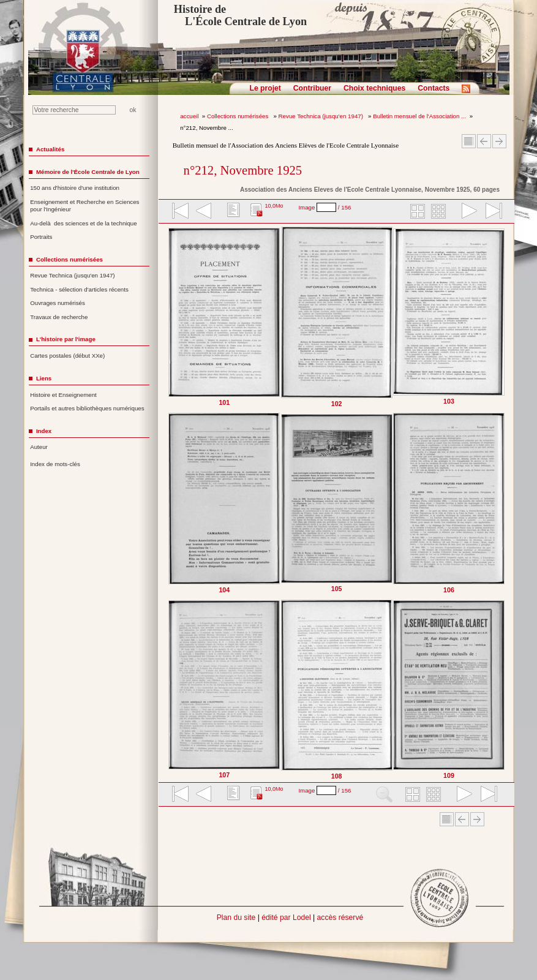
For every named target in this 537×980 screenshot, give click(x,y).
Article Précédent (484, 141)
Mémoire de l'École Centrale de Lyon (88, 172)
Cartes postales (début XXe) (67, 356)
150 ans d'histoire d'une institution (75, 188)
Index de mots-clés (55, 464)
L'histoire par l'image (66, 339)
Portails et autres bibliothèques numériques (87, 408)
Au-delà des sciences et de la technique (84, 223)
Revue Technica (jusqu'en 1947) (322, 116)
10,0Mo (274, 206)
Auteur (39, 447)
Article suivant (499, 141)
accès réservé (340, 918)
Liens (44, 378)
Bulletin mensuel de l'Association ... (419, 116)
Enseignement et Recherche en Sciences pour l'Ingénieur (84, 206)
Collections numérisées (238, 116)
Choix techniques (374, 88)
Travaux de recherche (59, 317)
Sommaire (469, 141)
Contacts (434, 88)
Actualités (50, 149)
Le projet (265, 88)
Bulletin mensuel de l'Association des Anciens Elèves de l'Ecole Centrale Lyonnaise (286, 145)
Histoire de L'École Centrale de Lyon (240, 15)
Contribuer (312, 88)
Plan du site (236, 918)
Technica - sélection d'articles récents (79, 289)
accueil (189, 116)
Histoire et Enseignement (63, 395)
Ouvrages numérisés (58, 303)
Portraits (41, 237)
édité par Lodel (286, 918)
